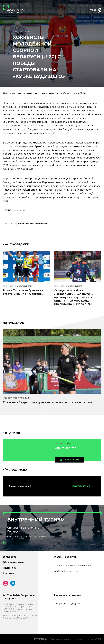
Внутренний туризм (36, 520)
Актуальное (13, 323)
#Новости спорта (23, 286)
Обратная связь (13, 562)
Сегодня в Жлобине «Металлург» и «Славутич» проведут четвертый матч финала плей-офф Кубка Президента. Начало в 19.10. (74, 297)
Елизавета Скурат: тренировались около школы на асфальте (48, 402)
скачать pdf (71, 460)
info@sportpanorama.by (66, 571)
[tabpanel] (52, 369)
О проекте (10, 557)
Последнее (16, 244)
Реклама (8, 573)
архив (12, 433)
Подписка (9, 568)
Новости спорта (22, 31)
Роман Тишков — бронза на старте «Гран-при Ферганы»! (24, 292)
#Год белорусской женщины (17, 398)
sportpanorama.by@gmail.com (70, 604)
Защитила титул (66, 448)
